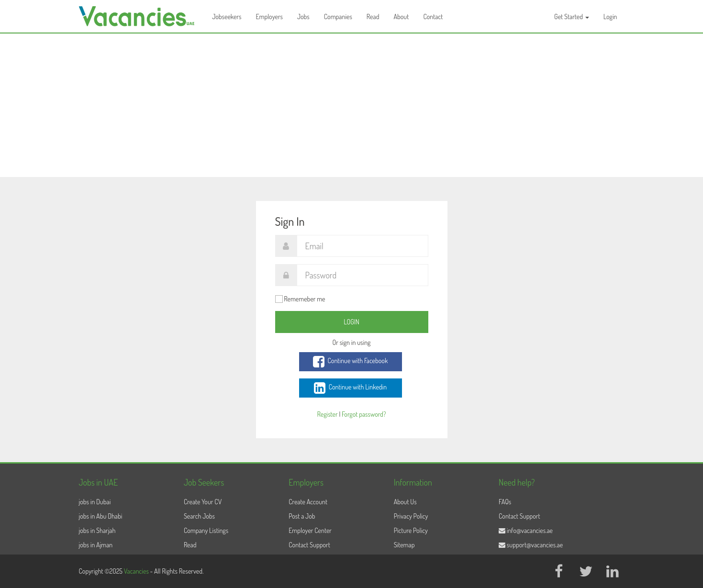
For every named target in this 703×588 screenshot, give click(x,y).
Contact (433, 17)
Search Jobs (199, 516)
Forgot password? (364, 414)
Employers (269, 17)
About (401, 17)
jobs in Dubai (95, 502)
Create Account (308, 502)
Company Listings (206, 530)
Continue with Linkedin (350, 388)
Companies (338, 17)
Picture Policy (411, 530)
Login (610, 17)
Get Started (572, 17)
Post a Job (302, 516)
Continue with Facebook (351, 362)
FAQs (505, 502)
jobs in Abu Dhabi (101, 516)
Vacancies (137, 571)
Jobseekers (227, 17)
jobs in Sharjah (97, 530)
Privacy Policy (411, 516)
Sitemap (404, 545)
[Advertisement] (352, 105)
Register (327, 414)
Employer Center (310, 530)
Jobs (303, 17)
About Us (405, 502)
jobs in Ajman (96, 545)
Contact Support (309, 545)
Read (373, 17)
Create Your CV (203, 502)
